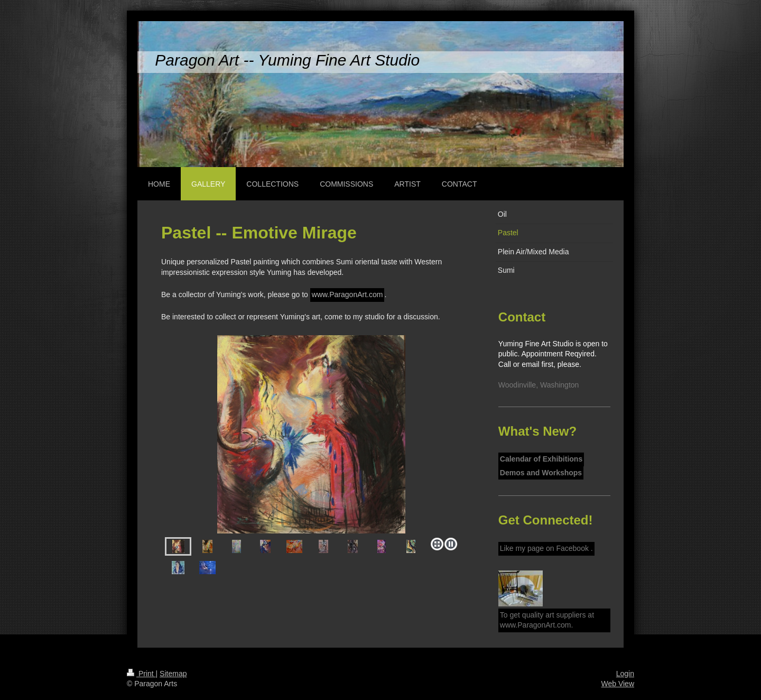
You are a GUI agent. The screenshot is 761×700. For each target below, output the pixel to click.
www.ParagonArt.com (347, 294)
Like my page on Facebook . (546, 548)
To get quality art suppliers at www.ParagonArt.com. (547, 620)
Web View (618, 684)
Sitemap (173, 674)
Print (141, 674)
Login (625, 674)
